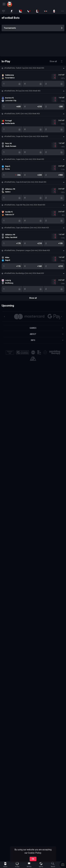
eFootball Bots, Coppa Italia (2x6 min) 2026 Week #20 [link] (24, 159)
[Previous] (4, 317)
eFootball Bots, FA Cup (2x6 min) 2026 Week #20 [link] (22, 91)
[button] (33, 68)
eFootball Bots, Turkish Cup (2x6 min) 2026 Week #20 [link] (24, 68)
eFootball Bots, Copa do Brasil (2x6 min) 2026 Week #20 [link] (25, 182)
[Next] (62, 317)
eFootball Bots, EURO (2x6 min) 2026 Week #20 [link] (22, 114)
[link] (16, 4)
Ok (33, 859)
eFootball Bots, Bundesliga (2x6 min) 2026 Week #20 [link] (24, 273)
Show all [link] (53, 61)
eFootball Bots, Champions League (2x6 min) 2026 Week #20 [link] (27, 250)
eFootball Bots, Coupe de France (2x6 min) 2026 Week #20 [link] (26, 136)
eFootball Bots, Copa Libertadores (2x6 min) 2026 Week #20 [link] (27, 228)
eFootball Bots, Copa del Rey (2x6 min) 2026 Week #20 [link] (25, 205)
